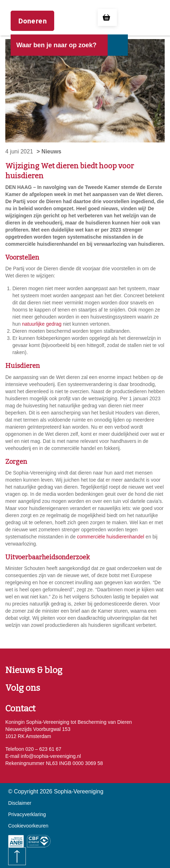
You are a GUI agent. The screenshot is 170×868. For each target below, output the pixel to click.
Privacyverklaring (27, 814)
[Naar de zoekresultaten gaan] (117, 45)
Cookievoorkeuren (28, 826)
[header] (59, 50)
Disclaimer (20, 803)
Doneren (32, 21)
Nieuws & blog (34, 670)
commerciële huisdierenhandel (110, 537)
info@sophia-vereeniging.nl (50, 756)
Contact (20, 709)
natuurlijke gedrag (42, 324)
